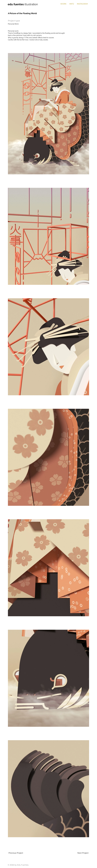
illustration (31, 4)
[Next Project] (83, 853)
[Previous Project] (15, 853)
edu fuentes (16, 4)
